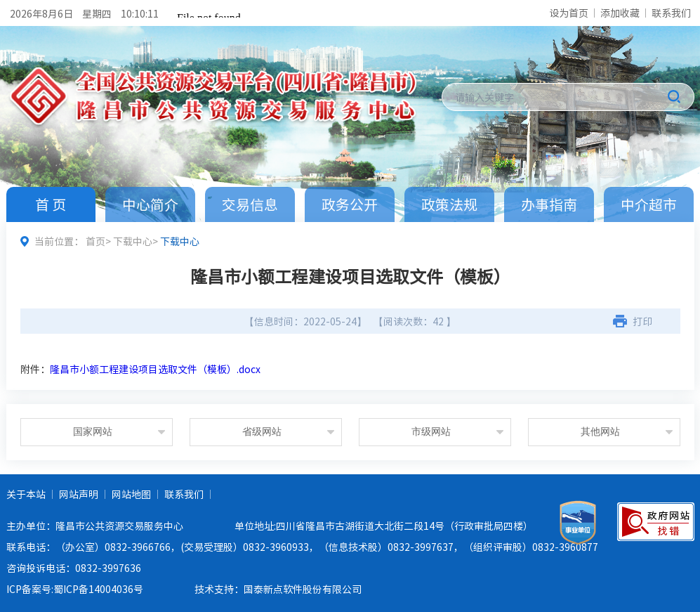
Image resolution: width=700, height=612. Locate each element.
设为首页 (569, 13)
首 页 (51, 204)
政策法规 (449, 204)
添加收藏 (620, 13)
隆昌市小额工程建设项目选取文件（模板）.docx (155, 369)
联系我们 (671, 13)
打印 (642, 321)
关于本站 (26, 494)
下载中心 (133, 241)
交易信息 (250, 204)
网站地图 (131, 494)
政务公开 (350, 204)
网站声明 (79, 494)
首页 (95, 241)
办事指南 (549, 204)
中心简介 (150, 204)
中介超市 (649, 204)
